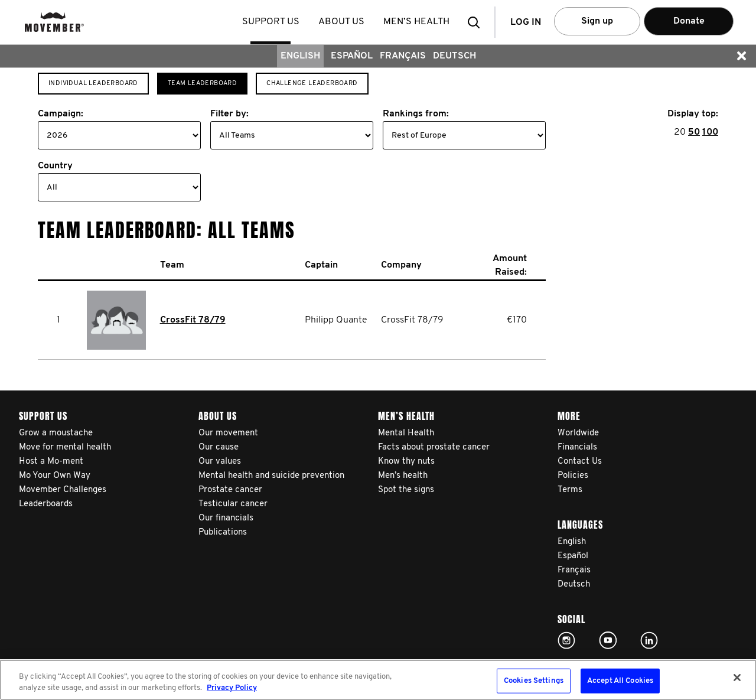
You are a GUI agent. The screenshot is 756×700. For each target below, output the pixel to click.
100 (710, 132)
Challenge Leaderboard (312, 84)
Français (403, 56)
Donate (689, 21)
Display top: (693, 114)
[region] (378, 680)
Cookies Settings (534, 681)
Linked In (649, 640)
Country (55, 166)
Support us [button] (271, 22)
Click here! (566, 640)
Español (352, 56)
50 (694, 132)
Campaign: (61, 114)
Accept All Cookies (620, 681)
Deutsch (454, 56)
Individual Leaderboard (93, 84)
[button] (477, 22)
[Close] (737, 678)
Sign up (597, 21)
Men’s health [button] (417, 22)
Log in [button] (526, 22)
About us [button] (342, 22)
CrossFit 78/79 (193, 320)
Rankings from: (416, 114)
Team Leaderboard (202, 84)
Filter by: (229, 114)
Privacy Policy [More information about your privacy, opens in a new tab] (232, 688)
